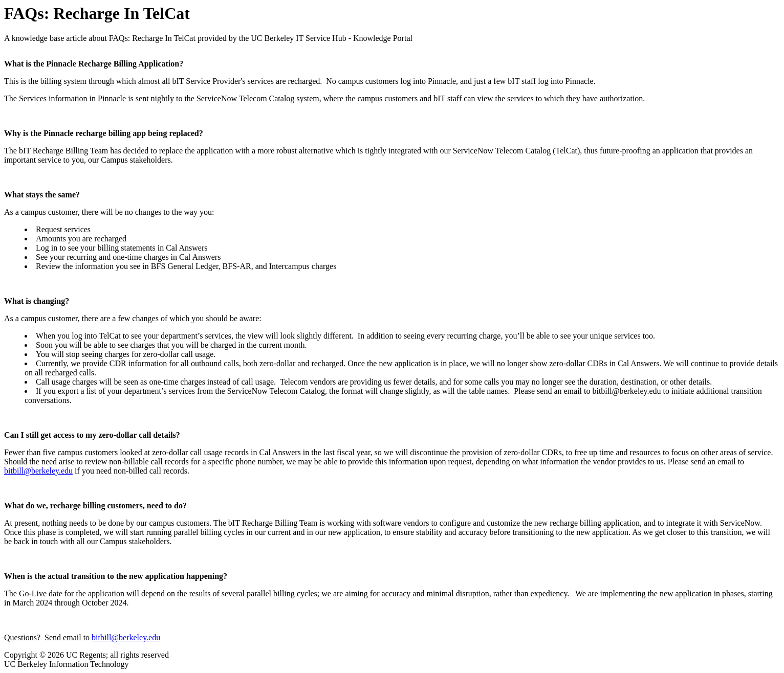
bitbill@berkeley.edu (38, 471)
